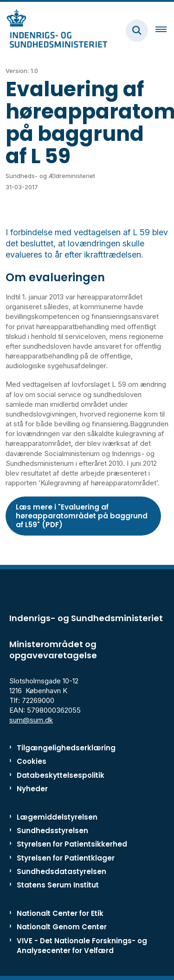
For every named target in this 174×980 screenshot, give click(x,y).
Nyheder (32, 789)
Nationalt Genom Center (62, 927)
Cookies (32, 761)
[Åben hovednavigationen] (165, 31)
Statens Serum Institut (58, 885)
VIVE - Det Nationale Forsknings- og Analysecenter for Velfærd (82, 946)
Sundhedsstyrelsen (52, 831)
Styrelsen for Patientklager (66, 858)
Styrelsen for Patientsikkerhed (72, 844)
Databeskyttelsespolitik (61, 775)
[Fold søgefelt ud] (137, 31)
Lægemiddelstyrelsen (57, 817)
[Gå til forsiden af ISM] (54, 30)
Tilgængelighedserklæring (66, 748)
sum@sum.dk (31, 720)
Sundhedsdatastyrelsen (61, 871)
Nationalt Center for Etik (60, 913)
